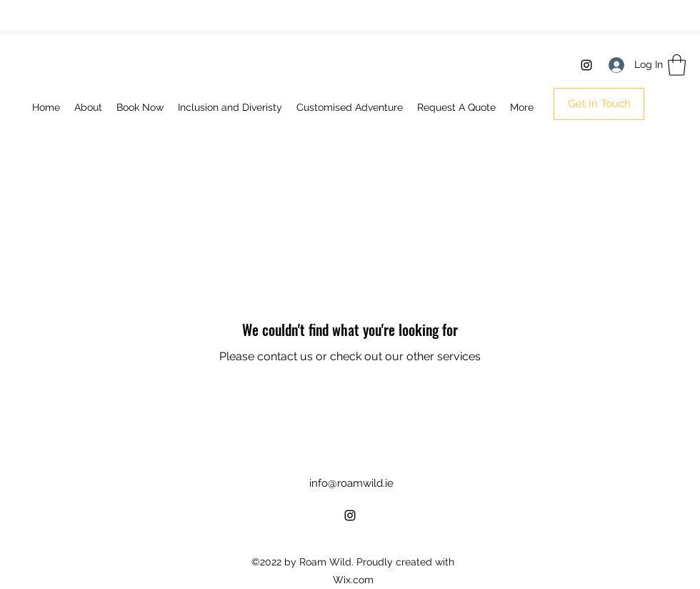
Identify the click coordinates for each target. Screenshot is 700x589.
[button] (677, 65)
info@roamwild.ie (351, 483)
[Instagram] (586, 65)
